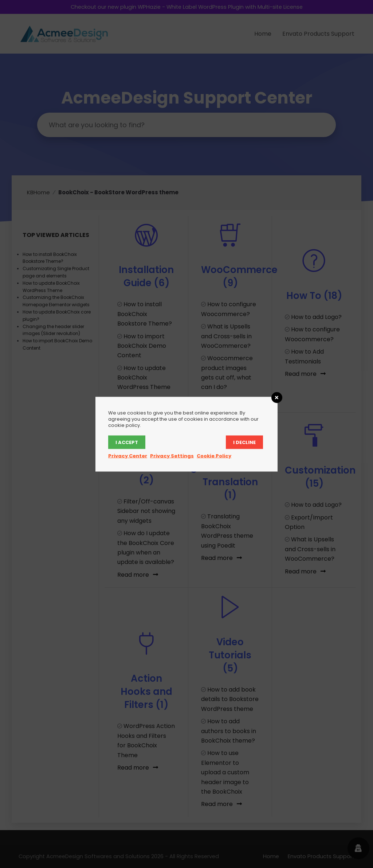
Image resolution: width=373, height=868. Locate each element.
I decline (244, 442)
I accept (127, 442)
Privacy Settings (172, 456)
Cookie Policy (214, 456)
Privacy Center (128, 456)
